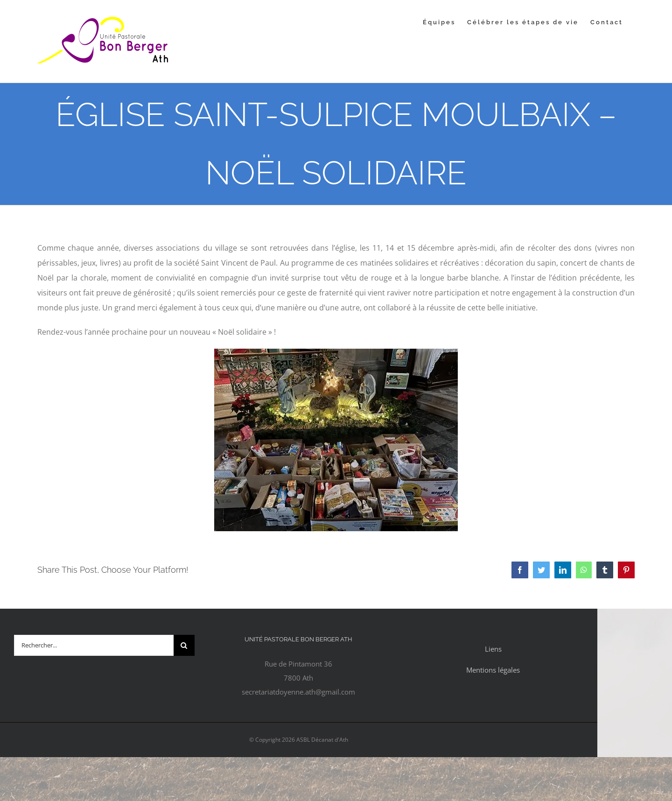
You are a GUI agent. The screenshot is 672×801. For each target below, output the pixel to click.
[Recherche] (184, 645)
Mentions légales (493, 670)
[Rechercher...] (94, 645)
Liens (493, 649)
